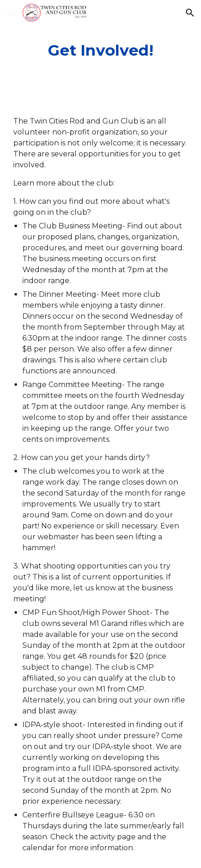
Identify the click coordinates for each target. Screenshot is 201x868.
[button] (11, 13)
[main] (100, 51)
